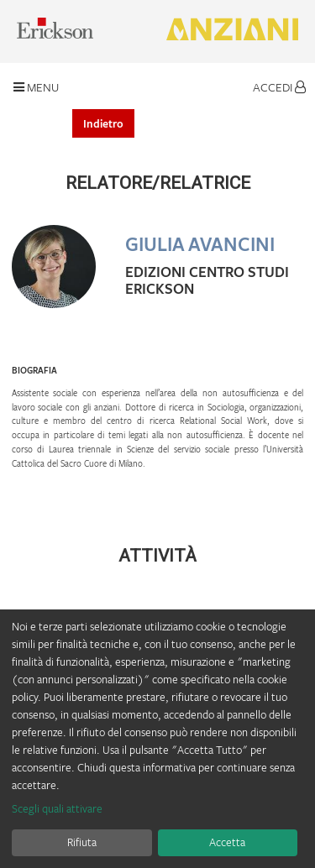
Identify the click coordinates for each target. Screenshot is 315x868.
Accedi (279, 87)
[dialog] (157, 739)
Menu (36, 87)
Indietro (103, 123)
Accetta (227, 842)
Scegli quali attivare (57, 808)
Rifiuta (82, 842)
